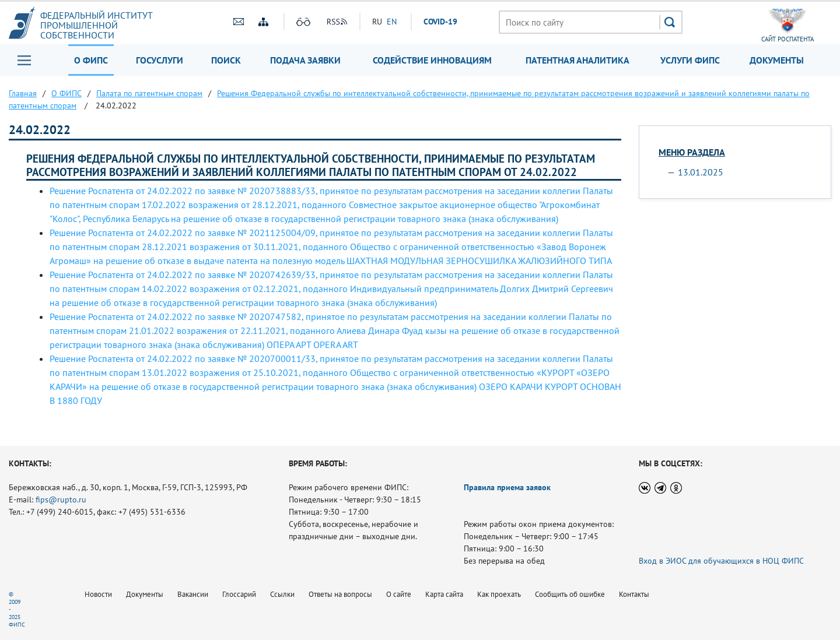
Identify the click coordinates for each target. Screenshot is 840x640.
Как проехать (499, 594)
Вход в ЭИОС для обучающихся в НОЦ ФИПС (721, 561)
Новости (98, 594)
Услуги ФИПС (690, 60)
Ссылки (282, 594)
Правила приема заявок (507, 487)
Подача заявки (305, 60)
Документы (777, 60)
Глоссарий (239, 594)
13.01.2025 (701, 172)
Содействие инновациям (432, 60)
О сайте (399, 594)
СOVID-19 (440, 22)
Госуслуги (160, 60)
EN (392, 22)
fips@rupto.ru (61, 500)
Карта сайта (444, 594)
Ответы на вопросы (340, 594)
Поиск (226, 60)
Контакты (634, 594)
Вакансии (193, 594)
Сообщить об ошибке (570, 594)
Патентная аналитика (577, 60)
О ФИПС (91, 60)
